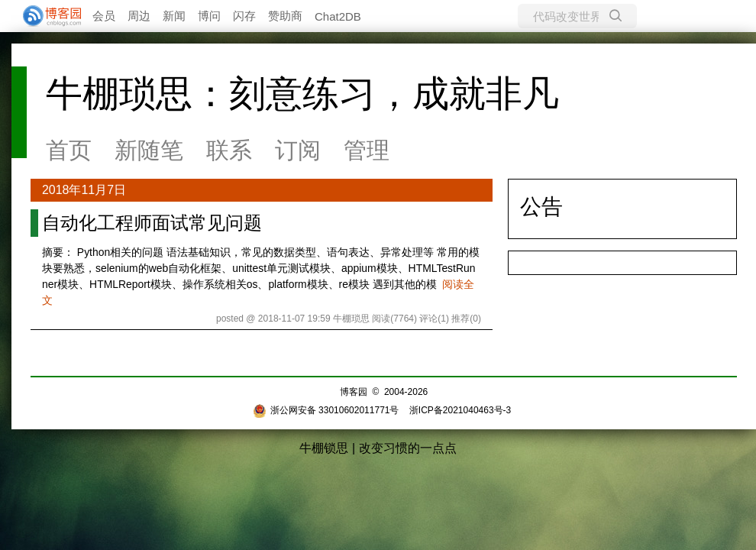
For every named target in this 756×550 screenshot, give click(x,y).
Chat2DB (338, 16)
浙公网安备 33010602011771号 (326, 410)
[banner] (46, 16)
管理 (367, 150)
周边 (139, 16)
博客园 (354, 392)
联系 (229, 150)
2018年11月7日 (84, 190)
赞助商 (285, 16)
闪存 (244, 16)
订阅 (298, 150)
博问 (209, 16)
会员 (104, 16)
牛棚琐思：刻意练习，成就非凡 (302, 94)
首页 (69, 150)
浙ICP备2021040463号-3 (460, 410)
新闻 (174, 16)
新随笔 (149, 150)
